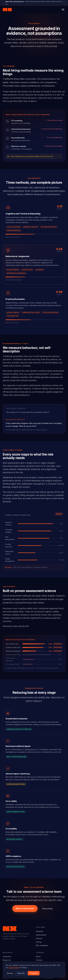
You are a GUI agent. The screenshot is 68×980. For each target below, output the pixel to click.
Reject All (21, 973)
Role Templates (42, 945)
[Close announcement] (64, 3)
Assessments (41, 935)
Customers (7, 957)
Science (39, 938)
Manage (10, 973)
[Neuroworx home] (7, 10)
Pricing (39, 942)
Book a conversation (25, 909)
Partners (39, 960)
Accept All (34, 973)
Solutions (40, 931)
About (38, 957)
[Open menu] (63, 10)
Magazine (7, 960)
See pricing (47, 909)
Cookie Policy (14, 968)
